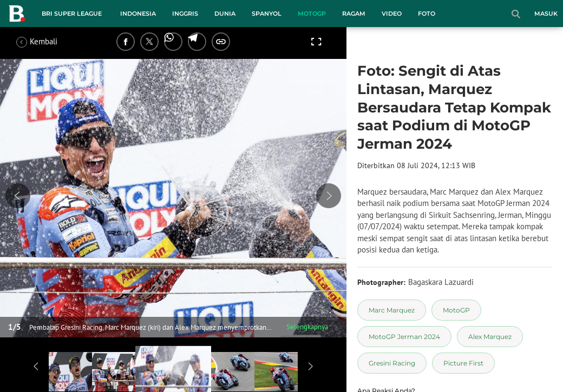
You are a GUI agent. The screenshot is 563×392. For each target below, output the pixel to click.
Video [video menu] (392, 14)
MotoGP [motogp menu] (312, 14)
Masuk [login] (546, 14)
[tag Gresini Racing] (392, 363)
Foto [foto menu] (427, 14)
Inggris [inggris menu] (185, 14)
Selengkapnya (307, 327)
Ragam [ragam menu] (354, 14)
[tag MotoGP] (456, 310)
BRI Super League (72, 14)
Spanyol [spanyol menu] (267, 14)
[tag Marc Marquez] (392, 310)
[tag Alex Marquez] (490, 337)
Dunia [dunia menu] (225, 14)
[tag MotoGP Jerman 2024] (404, 337)
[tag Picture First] (463, 363)
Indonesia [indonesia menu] (138, 14)
